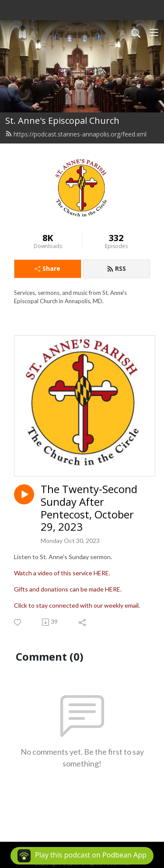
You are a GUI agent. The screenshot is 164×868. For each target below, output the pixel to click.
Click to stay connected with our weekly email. (77, 605)
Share (47, 268)
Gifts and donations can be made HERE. (68, 589)
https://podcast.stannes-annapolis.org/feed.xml (76, 134)
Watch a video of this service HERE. (62, 573)
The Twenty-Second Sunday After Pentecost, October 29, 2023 (89, 508)
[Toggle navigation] (154, 32)
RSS (116, 268)
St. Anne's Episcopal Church (62, 121)
